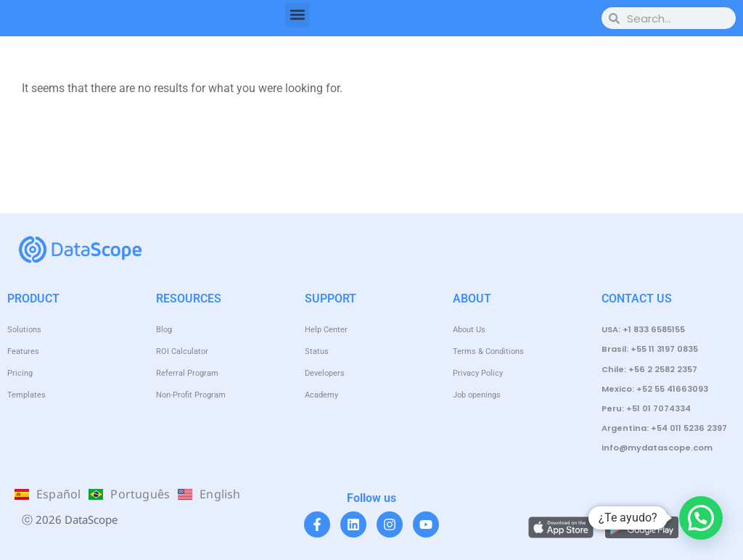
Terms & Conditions (488, 351)
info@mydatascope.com (657, 448)
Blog (164, 330)
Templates (26, 395)
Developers (325, 373)
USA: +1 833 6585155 (643, 329)
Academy (321, 395)
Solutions (24, 330)
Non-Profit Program (191, 395)
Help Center (326, 330)
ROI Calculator (182, 351)
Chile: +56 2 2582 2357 (649, 369)
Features (23, 351)
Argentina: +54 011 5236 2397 (664, 428)
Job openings (477, 395)
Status (317, 351)
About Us (469, 330)
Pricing (20, 373)
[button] (297, 15)
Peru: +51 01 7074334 (646, 408)
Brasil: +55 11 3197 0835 (650, 349)
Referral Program (187, 373)
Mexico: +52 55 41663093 (655, 389)
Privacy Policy (478, 373)
